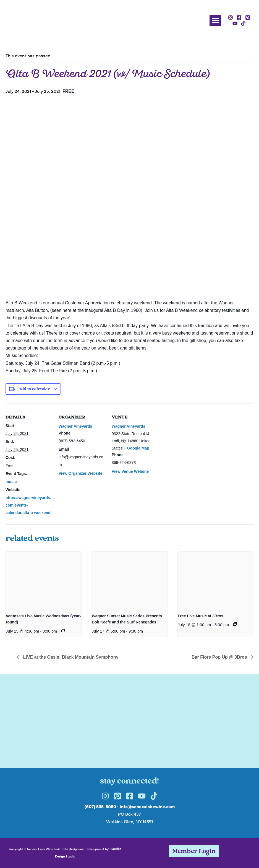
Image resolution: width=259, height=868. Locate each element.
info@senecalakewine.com (147, 806)
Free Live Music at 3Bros (201, 616)
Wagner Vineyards (75, 426)
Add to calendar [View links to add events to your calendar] (34, 389)
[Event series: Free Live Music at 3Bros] (235, 624)
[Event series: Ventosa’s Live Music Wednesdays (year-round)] (63, 630)
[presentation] (44, 580)
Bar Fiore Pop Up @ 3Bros (220, 657)
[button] (215, 20)
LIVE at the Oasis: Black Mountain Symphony (70, 657)
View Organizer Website (80, 473)
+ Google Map (137, 448)
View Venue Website (130, 471)
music (11, 482)
